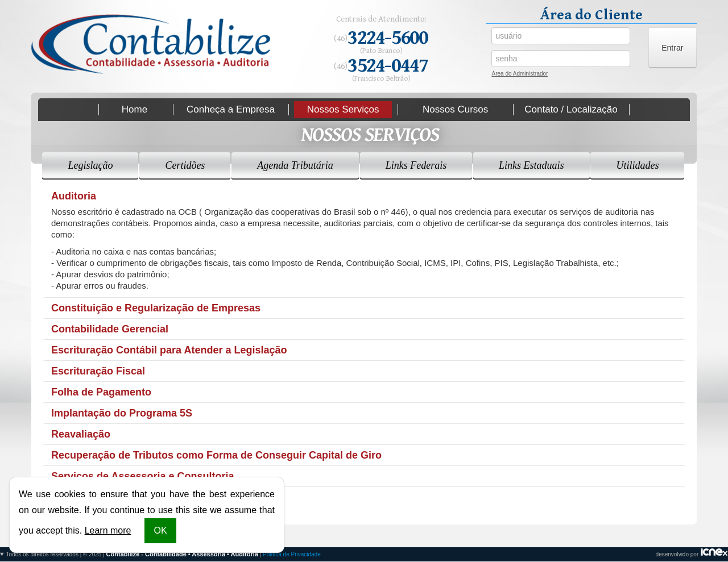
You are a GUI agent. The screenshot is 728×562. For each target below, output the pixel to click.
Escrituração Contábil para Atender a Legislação (169, 350)
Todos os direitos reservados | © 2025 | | (164, 554)
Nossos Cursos (455, 109)
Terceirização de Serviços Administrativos (154, 497)
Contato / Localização (571, 109)
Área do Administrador (520, 75)
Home (135, 109)
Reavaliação (81, 434)
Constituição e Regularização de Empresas (156, 308)
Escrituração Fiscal (98, 371)
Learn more (108, 530)
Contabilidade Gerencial (110, 329)
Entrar (672, 48)
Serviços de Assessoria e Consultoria (142, 476)
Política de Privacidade (292, 554)
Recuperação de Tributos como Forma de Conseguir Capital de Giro (216, 455)
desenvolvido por (364, 554)
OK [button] (160, 530)
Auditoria (74, 196)
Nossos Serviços (343, 109)
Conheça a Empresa (231, 109)
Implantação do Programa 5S (122, 413)
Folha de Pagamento (101, 392)
